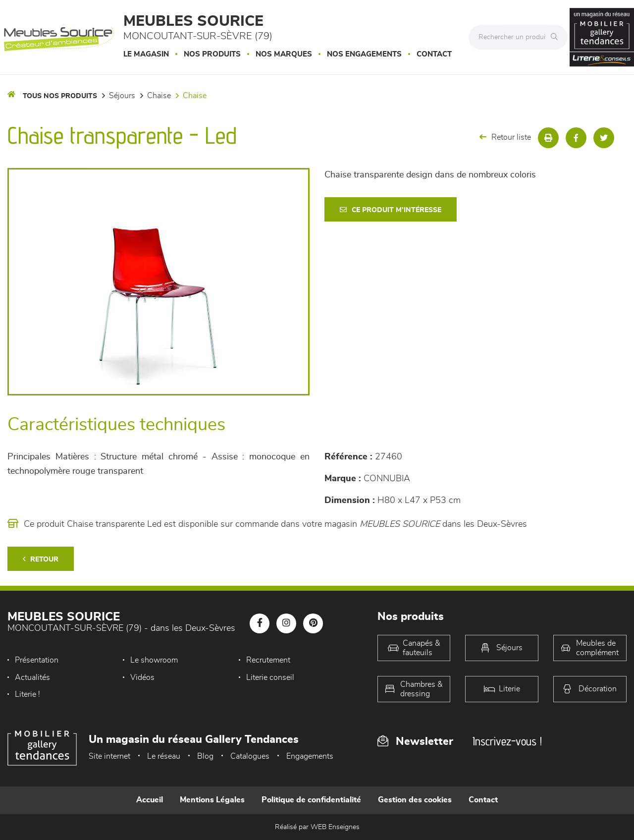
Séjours (122, 96)
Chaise (159, 96)
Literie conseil (270, 677)
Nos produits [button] (212, 54)
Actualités (32, 677)
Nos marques (284, 54)
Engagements (310, 756)
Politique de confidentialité (311, 800)
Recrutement (268, 660)
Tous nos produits (60, 96)
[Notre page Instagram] (286, 623)
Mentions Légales (212, 800)
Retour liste (505, 137)
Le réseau (164, 756)
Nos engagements (364, 54)
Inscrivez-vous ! (507, 741)
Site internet (109, 756)
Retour (41, 559)
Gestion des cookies (415, 800)
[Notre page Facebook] (260, 623)
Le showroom (154, 660)
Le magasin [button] (146, 54)
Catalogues (250, 756)
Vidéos (142, 677)
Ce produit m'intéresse (391, 210)
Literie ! (27, 694)
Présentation (37, 660)
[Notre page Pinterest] (313, 623)
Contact (434, 54)
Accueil (150, 800)
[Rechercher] (557, 37)
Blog (205, 756)
